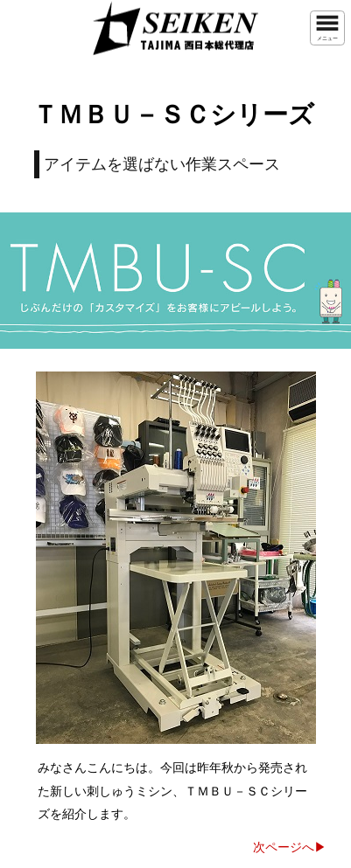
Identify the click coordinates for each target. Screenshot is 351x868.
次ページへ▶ (290, 847)
